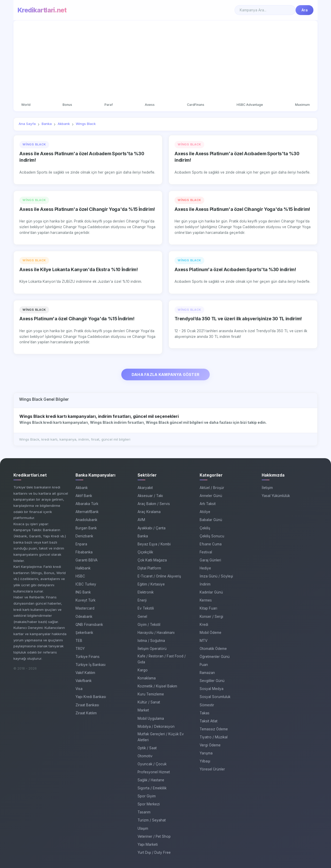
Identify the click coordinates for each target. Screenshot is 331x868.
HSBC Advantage (250, 105)
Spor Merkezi (149, 804)
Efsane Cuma (211, 544)
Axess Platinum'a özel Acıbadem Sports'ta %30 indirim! (235, 269)
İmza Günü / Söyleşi (216, 576)
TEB (79, 641)
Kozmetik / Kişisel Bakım (157, 686)
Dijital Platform (149, 568)
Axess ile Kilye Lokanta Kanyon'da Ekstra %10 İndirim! (78, 269)
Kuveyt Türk (85, 600)
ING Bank (83, 592)
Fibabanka (84, 552)
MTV (204, 641)
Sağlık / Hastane (151, 780)
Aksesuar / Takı (150, 496)
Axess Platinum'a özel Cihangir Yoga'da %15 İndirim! (77, 319)
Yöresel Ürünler (212, 769)
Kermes (206, 600)
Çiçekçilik (145, 552)
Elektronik (146, 592)
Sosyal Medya (212, 689)
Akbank (82, 488)
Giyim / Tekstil (149, 625)
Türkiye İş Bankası (91, 665)
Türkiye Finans (88, 657)
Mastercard (85, 608)
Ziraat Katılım (86, 713)
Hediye (205, 568)
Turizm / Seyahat (152, 820)
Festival (206, 552)
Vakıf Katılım (85, 673)
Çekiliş (205, 528)
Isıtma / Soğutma (151, 641)
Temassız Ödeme (214, 729)
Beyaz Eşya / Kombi (154, 544)
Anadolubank (86, 520)
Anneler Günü (211, 496)
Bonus (67, 105)
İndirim (205, 584)
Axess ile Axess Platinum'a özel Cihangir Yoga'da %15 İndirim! (87, 209)
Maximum (302, 105)
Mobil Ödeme (210, 633)
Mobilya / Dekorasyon (156, 726)
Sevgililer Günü (212, 681)
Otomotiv (145, 756)
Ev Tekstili (146, 608)
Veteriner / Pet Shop (154, 836)
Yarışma (206, 753)
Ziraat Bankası (87, 705)
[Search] (265, 10)
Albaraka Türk (87, 504)
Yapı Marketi (148, 844)
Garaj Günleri (210, 560)
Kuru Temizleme (151, 694)
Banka (143, 536)
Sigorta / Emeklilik (152, 788)
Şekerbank (84, 633)
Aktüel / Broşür (212, 488)
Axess (150, 105)
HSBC (80, 576)
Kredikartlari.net (42, 10)
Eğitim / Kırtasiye (151, 584)
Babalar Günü (211, 520)
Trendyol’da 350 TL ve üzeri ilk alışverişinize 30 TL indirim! (238, 319)
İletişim (267, 488)
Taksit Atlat (209, 721)
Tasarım (144, 812)
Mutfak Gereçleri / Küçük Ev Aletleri (161, 737)
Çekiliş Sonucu (212, 536)
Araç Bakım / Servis (154, 504)
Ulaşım (143, 828)
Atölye (205, 512)
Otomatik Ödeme (213, 649)
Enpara (81, 544)
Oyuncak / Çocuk (152, 764)
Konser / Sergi (211, 617)
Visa (79, 689)
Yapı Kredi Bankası (91, 697)
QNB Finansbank (89, 625)
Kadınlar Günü (211, 592)
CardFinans (196, 105)
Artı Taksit (208, 504)
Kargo (143, 670)
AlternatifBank (87, 512)
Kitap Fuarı (208, 608)
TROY (80, 649)
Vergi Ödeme (210, 745)
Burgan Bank (86, 528)
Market (143, 710)
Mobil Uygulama (151, 718)
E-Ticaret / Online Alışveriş (159, 576)
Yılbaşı (205, 761)
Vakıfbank (84, 681)
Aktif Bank (84, 496)
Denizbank (84, 536)
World (26, 105)
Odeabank (84, 617)
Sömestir (207, 705)
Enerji (142, 600)
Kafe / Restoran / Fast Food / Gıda (162, 659)
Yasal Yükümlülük (276, 496)
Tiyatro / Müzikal (214, 737)
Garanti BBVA (86, 560)
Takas (205, 713)
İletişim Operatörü (152, 649)
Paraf (109, 105)
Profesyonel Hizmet (154, 772)
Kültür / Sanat (149, 702)
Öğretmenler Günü (215, 657)
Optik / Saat (147, 748)
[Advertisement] (165, 62)
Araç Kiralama (149, 512)
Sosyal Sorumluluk (215, 697)
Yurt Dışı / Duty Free (154, 852)
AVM (141, 520)
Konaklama (147, 678)
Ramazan (207, 673)
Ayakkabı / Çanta (152, 528)
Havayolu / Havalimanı (156, 633)
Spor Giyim (147, 796)
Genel (142, 617)
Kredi (204, 625)
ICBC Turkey (86, 584)
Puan (204, 665)
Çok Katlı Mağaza (152, 560)
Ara (305, 10)
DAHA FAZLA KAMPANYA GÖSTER (166, 374)
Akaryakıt (145, 488)
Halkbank (83, 568)
